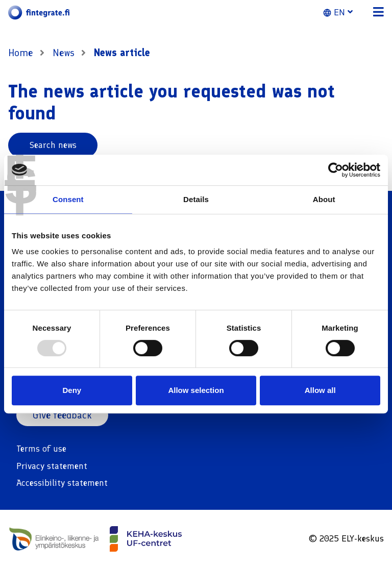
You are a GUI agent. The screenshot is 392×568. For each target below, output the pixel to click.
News (65, 53)
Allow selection (196, 390)
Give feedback (63, 415)
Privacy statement (52, 466)
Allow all (320, 390)
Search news (53, 145)
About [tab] (324, 199)
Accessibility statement (62, 483)
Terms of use (41, 449)
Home (21, 53)
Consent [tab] (68, 199)
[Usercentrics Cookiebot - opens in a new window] (336, 170)
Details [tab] (196, 199)
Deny (72, 390)
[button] (344, 13)
